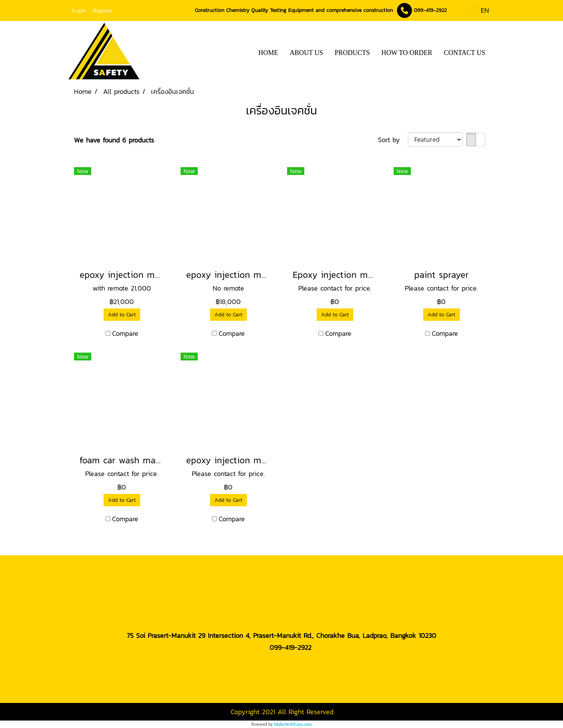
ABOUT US (306, 53)
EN (479, 10)
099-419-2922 (430, 10)
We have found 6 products (114, 140)
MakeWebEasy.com (293, 724)
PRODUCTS (352, 53)
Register (102, 10)
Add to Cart (122, 315)
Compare (125, 333)
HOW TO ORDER (407, 53)
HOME (268, 53)
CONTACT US (464, 53)
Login (79, 10)
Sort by (393, 140)
